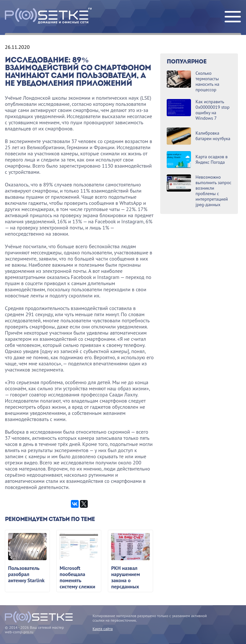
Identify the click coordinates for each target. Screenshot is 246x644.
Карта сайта (103, 629)
